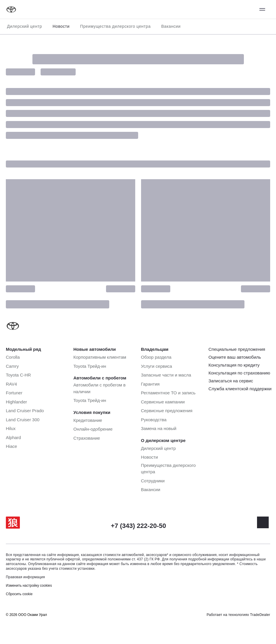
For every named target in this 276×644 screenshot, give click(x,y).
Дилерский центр (25, 26)
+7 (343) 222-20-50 (139, 526)
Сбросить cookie (19, 594)
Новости (61, 26)
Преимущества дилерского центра (115, 26)
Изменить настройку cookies (29, 586)
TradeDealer (260, 615)
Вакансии (171, 26)
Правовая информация (25, 577)
